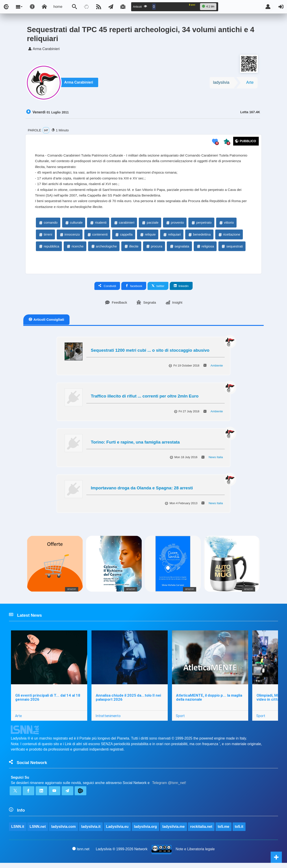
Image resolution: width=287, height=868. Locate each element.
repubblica (49, 249)
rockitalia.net (201, 832)
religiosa (205, 249)
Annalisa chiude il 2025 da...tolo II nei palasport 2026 (129, 701)
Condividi (107, 289)
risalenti (98, 225)
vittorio (226, 225)
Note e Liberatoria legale (195, 854)
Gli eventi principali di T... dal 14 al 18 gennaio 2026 (48, 701)
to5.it (239, 832)
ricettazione (229, 237)
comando (48, 225)
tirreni (45, 237)
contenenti (97, 237)
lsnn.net (81, 854)
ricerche (75, 249)
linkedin (181, 289)
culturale (74, 225)
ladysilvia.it (91, 832)
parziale (150, 225)
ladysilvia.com (64, 832)
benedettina (199, 237)
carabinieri (124, 225)
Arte (250, 83)
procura (154, 249)
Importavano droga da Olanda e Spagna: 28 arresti (142, 491)
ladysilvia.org (146, 832)
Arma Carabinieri (79, 83)
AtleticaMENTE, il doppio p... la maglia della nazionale (210, 701)
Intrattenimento (108, 719)
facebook (134, 289)
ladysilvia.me (174, 832)
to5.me (224, 832)
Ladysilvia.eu (117, 832)
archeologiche (104, 249)
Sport (181, 719)
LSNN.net (38, 832)
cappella (124, 237)
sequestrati (232, 249)
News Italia (216, 460)
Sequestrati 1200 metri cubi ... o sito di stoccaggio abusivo (150, 353)
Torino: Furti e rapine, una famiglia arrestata (135, 445)
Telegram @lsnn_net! (169, 787)
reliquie (148, 237)
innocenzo (70, 237)
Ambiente (217, 368)
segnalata (179, 249)
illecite (131, 249)
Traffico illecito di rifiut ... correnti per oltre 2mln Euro (145, 399)
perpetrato (201, 225)
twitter (158, 289)
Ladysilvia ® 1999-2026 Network (122, 854)
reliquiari (172, 237)
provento (175, 225)
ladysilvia (221, 83)
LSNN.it (18, 832)
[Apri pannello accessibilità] (32, 7)
